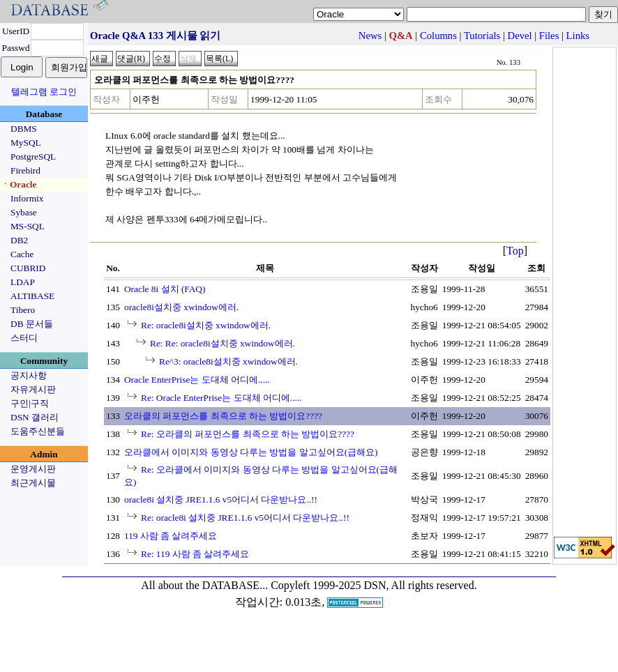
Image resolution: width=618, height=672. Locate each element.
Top (515, 251)
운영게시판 (33, 469)
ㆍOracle (18, 184)
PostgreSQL (33, 156)
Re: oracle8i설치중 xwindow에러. (206, 325)
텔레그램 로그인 (44, 92)
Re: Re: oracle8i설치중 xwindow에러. (223, 343)
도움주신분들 (38, 431)
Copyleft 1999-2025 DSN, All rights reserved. (374, 585)
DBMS (24, 129)
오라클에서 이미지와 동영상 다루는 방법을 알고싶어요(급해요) (251, 452)
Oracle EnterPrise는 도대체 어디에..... (197, 380)
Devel (520, 36)
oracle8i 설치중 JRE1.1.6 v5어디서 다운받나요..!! (221, 499)
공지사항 (29, 375)
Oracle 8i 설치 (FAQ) (165, 289)
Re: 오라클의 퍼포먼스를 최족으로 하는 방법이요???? (248, 434)
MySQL (26, 143)
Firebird (25, 170)
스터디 (24, 338)
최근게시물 (33, 483)
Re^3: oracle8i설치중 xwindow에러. (228, 361)
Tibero (23, 310)
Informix (27, 198)
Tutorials (482, 36)
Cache (22, 254)
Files (549, 36)
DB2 (19, 240)
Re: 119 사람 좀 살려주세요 (195, 554)
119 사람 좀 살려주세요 (171, 536)
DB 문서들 (32, 324)
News (370, 36)
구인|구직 (30, 403)
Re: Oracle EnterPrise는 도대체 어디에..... (221, 398)
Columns (438, 36)
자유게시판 (33, 389)
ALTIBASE (32, 296)
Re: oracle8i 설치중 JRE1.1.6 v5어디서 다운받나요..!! (245, 518)
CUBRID (28, 268)
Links (578, 36)
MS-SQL (28, 226)
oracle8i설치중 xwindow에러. (181, 307)
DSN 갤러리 (35, 417)
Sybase (24, 212)
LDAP (23, 282)
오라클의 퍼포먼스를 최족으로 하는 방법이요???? (223, 416)
